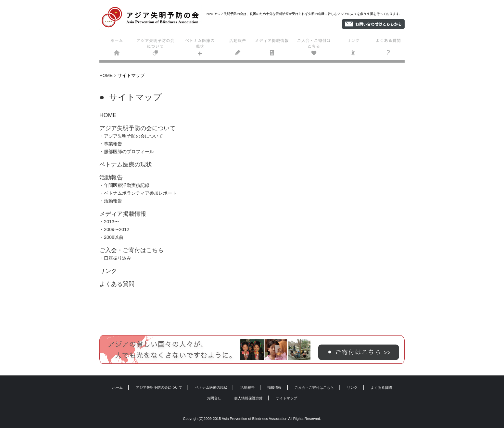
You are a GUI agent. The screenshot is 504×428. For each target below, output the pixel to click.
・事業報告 (111, 144)
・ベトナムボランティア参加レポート (138, 193)
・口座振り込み (115, 258)
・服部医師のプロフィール (127, 152)
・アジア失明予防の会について (131, 136)
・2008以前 (111, 237)
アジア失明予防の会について (157, 49)
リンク (353, 49)
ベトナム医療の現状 (199, 49)
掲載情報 (274, 49)
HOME (106, 75)
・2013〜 (109, 222)
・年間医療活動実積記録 (124, 185)
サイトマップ (286, 398)
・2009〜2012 (114, 229)
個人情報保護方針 (248, 398)
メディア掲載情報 (123, 214)
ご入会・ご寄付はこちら (315, 49)
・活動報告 (111, 201)
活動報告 (238, 49)
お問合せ (214, 398)
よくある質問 (387, 49)
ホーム (118, 49)
